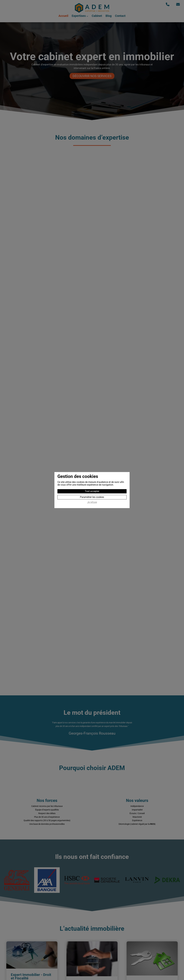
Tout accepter (92, 491)
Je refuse (92, 502)
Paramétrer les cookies (92, 497)
